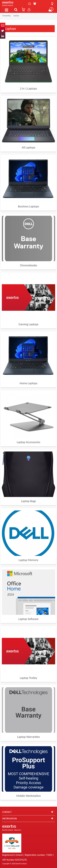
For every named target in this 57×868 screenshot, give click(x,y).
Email (3, 25)
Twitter (3, 31)
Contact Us (29, 3)
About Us (35, 3)
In (3, 36)
